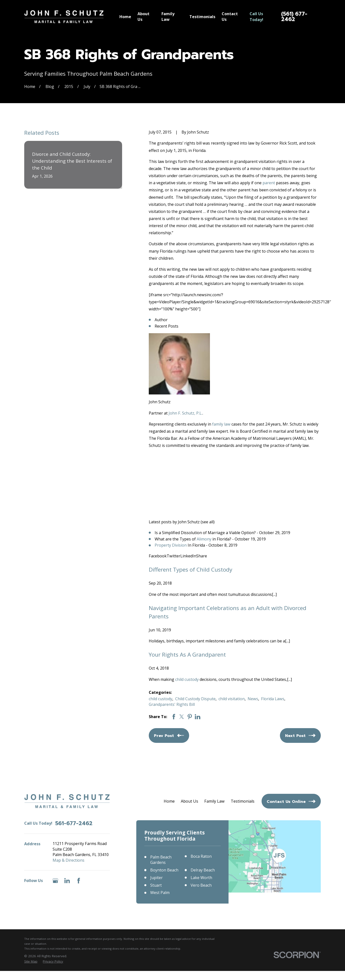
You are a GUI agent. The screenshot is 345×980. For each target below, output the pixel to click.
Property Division (171, 545)
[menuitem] (31, 962)
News (253, 699)
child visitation (232, 699)
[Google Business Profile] (55, 881)
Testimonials (243, 801)
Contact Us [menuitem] (230, 17)
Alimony (204, 539)
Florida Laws (273, 699)
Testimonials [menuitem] (202, 17)
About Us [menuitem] (144, 17)
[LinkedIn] (67, 881)
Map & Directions (69, 860)
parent (269, 183)
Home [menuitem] (125, 17)
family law (221, 424)
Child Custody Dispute (195, 699)
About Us (190, 801)
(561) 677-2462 (294, 17)
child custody (187, 679)
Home (169, 801)
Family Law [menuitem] (168, 17)
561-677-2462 (74, 823)
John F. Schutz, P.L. (185, 413)
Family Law (214, 801)
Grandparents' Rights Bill (172, 704)
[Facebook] (79, 881)
